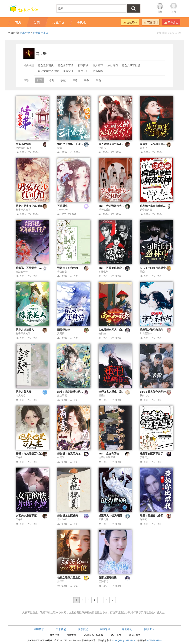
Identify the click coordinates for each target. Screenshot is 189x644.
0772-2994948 (154, 640)
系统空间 (68, 71)
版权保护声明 (89, 640)
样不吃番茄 (105, 210)
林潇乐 (61, 457)
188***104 (63, 210)
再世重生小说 (41, 33)
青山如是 (62, 272)
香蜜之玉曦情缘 (108, 578)
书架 (160, 12)
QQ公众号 (116, 635)
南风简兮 (21, 395)
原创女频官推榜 (131, 65)
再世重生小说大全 (154, 612)
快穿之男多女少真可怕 (29, 206)
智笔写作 (130, 23)
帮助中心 (127, 629)
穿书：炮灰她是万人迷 (29, 454)
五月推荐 (98, 65)
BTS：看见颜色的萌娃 (153, 392)
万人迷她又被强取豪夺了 (113, 144)
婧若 (60, 148)
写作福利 (151, 23)
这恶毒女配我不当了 (152, 454)
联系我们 (83, 629)
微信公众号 (135, 635)
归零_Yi (144, 148)
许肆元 (144, 519)
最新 (98, 80)
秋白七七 (145, 395)
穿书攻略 (98, 71)
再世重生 (62, 206)
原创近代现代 (46, 65)
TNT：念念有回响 (109, 454)
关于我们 (61, 629)
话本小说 (25, 33)
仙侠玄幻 (83, 71)
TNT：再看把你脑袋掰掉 (113, 268)
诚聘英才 (39, 629)
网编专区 (149, 629)
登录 (174, 12)
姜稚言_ (144, 457)
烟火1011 (62, 519)
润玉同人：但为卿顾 (110, 516)
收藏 (63, 80)
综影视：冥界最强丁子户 (30, 268)
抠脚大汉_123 (23, 148)
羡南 (142, 272)
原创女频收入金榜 (48, 71)
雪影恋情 (103, 581)
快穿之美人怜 (24, 392)
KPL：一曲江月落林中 (153, 268)
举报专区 (105, 629)
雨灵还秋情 (64, 330)
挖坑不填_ (63, 395)
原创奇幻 (113, 65)
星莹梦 (102, 395)
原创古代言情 (66, 65)
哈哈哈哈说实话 (107, 457)
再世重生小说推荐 (38, 612)
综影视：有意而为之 (69, 454)
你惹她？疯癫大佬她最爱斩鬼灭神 (159, 206)
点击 (51, 80)
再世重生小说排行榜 (127, 612)
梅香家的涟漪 (23, 210)
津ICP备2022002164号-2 (40, 640)
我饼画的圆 (146, 210)
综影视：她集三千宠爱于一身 (74, 144)
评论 (75, 80)
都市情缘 (83, 65)
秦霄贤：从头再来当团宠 (154, 144)
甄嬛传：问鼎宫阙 (68, 268)
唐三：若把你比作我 (152, 516)
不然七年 (103, 272)
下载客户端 (53, 635)
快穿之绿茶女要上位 (69, 578)
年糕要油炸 (146, 333)
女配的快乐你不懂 (26, 516)
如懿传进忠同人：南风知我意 (115, 330)
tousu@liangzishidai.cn (123, 640)
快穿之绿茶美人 (25, 330)
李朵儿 (102, 148)
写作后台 (171, 23)
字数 (87, 80)
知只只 (61, 581)
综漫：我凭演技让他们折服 (73, 392)
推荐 (39, 80)
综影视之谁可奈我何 (152, 330)
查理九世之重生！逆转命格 (114, 392)
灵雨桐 (61, 333)
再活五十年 (22, 272)
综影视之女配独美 (68, 516)
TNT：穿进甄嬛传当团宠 (113, 206)
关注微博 (71, 635)
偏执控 (102, 333)
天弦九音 (103, 519)
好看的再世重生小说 (96, 612)
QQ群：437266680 (93, 635)
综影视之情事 (24, 144)
